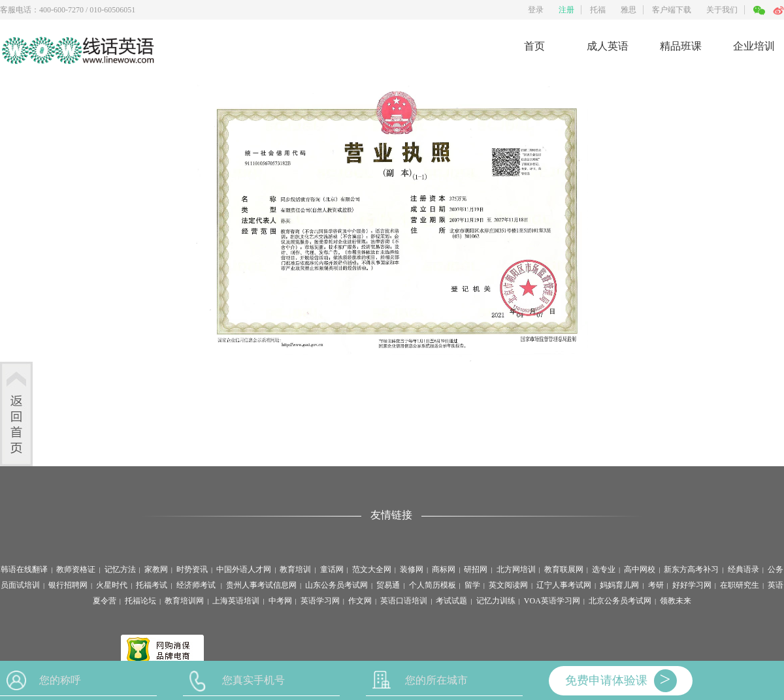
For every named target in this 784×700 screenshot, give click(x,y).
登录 (536, 10)
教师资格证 (76, 569)
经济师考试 (197, 585)
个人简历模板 (433, 585)
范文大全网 (372, 569)
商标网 (444, 569)
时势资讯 (192, 569)
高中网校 (640, 569)
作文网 (360, 601)
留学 (472, 585)
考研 (656, 585)
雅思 (629, 10)
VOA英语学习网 (552, 601)
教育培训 (295, 569)
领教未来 (676, 601)
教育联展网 (564, 569)
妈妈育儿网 (619, 585)
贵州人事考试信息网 (261, 585)
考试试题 (451, 601)
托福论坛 (140, 601)
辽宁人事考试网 (564, 585)
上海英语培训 (236, 601)
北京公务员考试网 (620, 601)
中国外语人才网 (244, 569)
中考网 (280, 601)
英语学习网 (320, 601)
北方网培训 (516, 569)
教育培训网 (184, 601)
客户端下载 (672, 10)
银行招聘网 (68, 585)
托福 (598, 10)
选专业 (604, 569)
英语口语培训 (404, 601)
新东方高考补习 (691, 569)
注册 (566, 10)
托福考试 (152, 585)
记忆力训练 (496, 601)
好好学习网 (692, 585)
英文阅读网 (508, 585)
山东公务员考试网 (336, 585)
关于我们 (722, 10)
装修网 (412, 569)
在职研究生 (740, 585)
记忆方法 (120, 569)
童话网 (332, 569)
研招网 (476, 569)
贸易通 (388, 585)
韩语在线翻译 (24, 569)
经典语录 (743, 569)
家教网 (156, 569)
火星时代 (112, 585)
